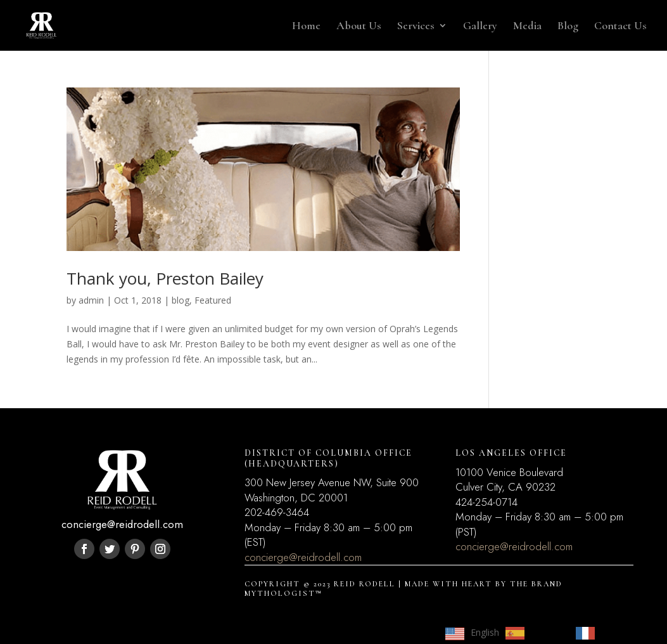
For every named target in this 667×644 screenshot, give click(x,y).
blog (181, 300)
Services (416, 27)
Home (306, 27)
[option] (534, 633)
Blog (568, 27)
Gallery (480, 27)
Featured (213, 300)
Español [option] (547, 632)
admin (91, 300)
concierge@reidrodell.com (303, 557)
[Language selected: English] (543, 633)
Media (527, 27)
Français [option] (618, 632)
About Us (359, 27)
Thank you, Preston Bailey (165, 278)
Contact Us (620, 27)
